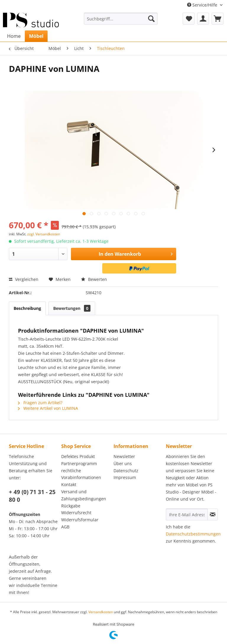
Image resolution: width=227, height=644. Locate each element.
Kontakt (69, 484)
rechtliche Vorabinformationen (81, 474)
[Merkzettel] (189, 19)
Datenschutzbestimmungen (193, 534)
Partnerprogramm (79, 463)
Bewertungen (72, 308)
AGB (65, 527)
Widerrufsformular (80, 520)
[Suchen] (151, 19)
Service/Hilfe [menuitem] (203, 5)
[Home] (14, 36)
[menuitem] (121, 19)
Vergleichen (24, 279)
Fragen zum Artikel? (40, 403)
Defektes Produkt (78, 456)
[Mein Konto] (203, 19)
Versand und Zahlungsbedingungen (84, 495)
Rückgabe (71, 506)
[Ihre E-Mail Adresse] (187, 514)
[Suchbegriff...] (121, 19)
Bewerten (94, 279)
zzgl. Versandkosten (44, 234)
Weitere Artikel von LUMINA (48, 408)
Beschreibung (27, 308)
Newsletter (124, 456)
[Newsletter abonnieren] (213, 514)
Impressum (125, 477)
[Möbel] (36, 36)
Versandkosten (101, 612)
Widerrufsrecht (76, 513)
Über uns (123, 463)
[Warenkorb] (218, 19)
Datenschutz (126, 471)
